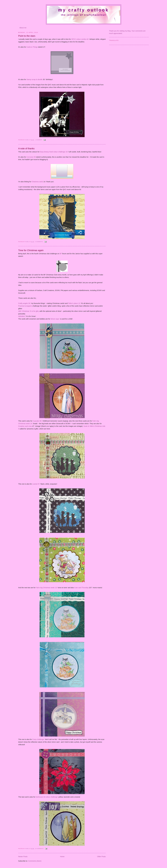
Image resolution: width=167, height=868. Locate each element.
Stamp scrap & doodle (34, 79)
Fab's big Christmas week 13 (46, 588)
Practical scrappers (25, 306)
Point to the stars (27, 36)
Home (62, 857)
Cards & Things (32, 47)
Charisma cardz (37, 182)
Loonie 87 (36, 484)
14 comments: (40, 849)
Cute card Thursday (81, 588)
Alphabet (21, 316)
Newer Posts (23, 857)
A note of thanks (26, 148)
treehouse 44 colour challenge (47, 797)
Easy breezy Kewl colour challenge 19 (54, 152)
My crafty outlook (83, 10)
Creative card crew (25, 426)
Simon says (55, 319)
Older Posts (101, 857)
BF (61, 254)
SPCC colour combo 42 (80, 39)
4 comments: (39, 242)
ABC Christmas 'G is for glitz (28, 311)
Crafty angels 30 (24, 303)
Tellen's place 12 (74, 303)
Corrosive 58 (31, 157)
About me (23, 28)
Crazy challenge (38, 739)
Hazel (27, 140)
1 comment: (39, 140)
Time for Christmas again (31, 250)
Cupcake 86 (37, 421)
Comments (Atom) (35, 861)
